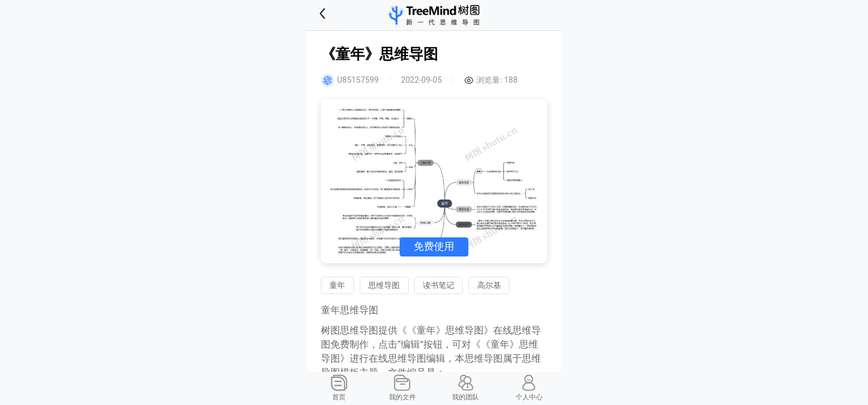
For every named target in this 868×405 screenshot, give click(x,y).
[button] (337, 15)
